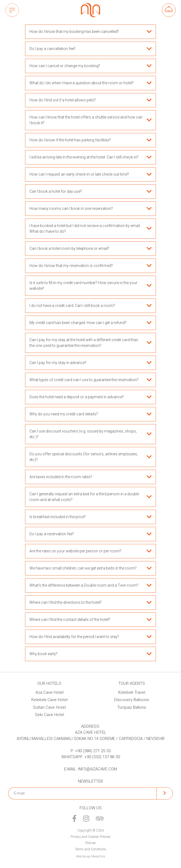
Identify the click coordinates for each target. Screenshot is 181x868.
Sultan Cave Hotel (49, 707)
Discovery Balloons (132, 700)
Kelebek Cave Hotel (49, 700)
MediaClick (98, 856)
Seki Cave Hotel (49, 715)
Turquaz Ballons (132, 707)
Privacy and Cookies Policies (90, 837)
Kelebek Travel (132, 692)
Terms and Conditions (91, 849)
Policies (91, 843)
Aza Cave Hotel (49, 692)
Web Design (83, 856)
